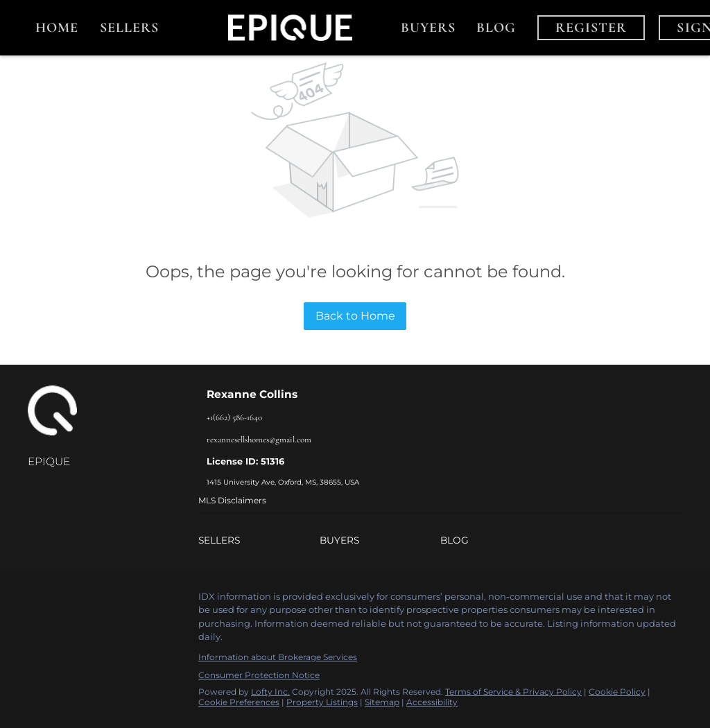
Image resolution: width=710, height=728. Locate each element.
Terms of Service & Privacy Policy (513, 692)
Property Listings (322, 702)
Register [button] (591, 28)
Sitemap (382, 702)
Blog (496, 28)
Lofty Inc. (270, 692)
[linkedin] (66, 600)
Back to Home (355, 316)
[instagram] (94, 600)
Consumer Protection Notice (259, 675)
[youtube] (121, 600)
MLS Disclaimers (232, 500)
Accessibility (432, 702)
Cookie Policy (617, 692)
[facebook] (38, 600)
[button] (259, 540)
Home (57, 28)
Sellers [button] (130, 28)
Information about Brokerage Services (278, 657)
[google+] (149, 600)
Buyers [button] (428, 28)
